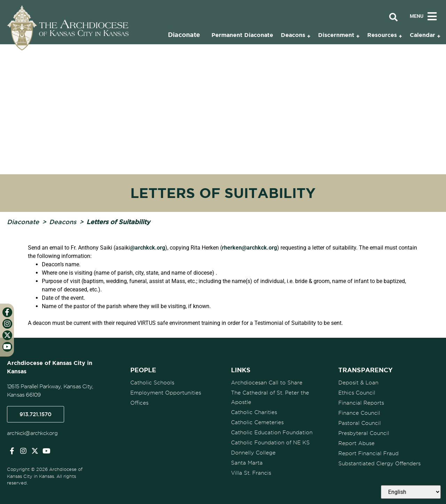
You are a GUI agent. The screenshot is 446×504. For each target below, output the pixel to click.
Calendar (422, 35)
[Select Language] (411, 492)
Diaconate (23, 222)
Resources (382, 35)
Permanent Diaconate (242, 35)
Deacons (63, 222)
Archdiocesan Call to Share (267, 383)
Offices (139, 403)
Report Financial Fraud (368, 453)
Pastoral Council (360, 423)
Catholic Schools (152, 383)
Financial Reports (361, 403)
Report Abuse (356, 443)
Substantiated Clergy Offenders (379, 464)
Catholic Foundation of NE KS (270, 443)
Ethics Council (357, 393)
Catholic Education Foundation (272, 433)
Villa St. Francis (251, 473)
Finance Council (359, 413)
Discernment (336, 35)
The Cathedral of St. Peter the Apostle (270, 398)
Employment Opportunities (166, 393)
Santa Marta (247, 463)
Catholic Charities (254, 412)
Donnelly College (253, 453)
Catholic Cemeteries (257, 422)
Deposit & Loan (358, 383)
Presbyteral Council (364, 433)
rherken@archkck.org (249, 248)
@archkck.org (148, 248)
